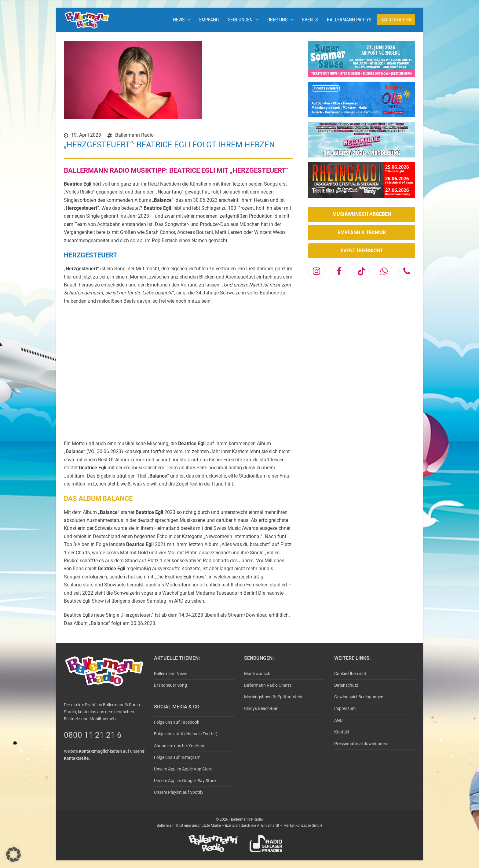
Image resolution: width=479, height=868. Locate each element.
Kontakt (342, 732)
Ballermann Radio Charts (268, 685)
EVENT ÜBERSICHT (362, 251)
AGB (338, 720)
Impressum (345, 708)
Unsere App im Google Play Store (185, 781)
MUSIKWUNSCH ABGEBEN (362, 214)
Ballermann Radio (134, 135)
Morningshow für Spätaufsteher (274, 697)
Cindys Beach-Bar (261, 708)
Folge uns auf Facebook (177, 722)
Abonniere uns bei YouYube (180, 746)
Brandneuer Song (170, 685)
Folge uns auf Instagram (177, 757)
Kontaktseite (76, 758)
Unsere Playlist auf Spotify (179, 792)
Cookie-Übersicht (350, 674)
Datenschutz (346, 685)
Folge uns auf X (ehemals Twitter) (186, 734)
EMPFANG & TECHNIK (362, 233)
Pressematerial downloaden (361, 744)
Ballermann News (171, 674)
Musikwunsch (257, 674)
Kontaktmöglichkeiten (100, 751)
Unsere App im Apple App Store (183, 769)
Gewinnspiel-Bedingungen (359, 697)
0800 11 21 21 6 (93, 735)
